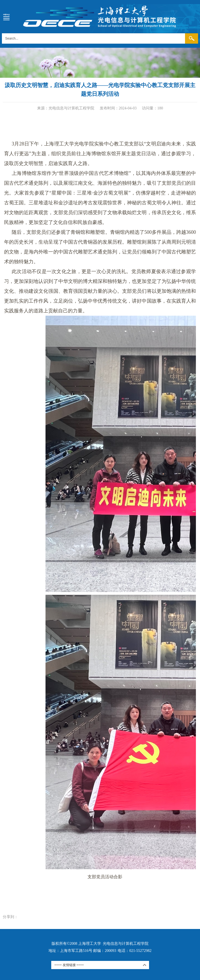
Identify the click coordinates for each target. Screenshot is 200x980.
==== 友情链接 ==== (69, 965)
